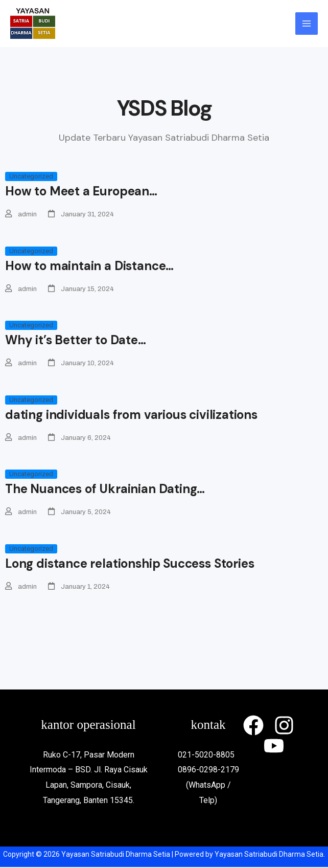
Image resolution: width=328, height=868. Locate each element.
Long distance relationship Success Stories (130, 564)
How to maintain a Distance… (89, 266)
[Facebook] (253, 726)
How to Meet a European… (81, 191)
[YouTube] (274, 747)
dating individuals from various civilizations (131, 415)
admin (27, 214)
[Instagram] (284, 726)
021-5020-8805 (208, 755)
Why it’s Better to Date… (76, 340)
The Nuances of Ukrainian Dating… (105, 489)
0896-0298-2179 (208, 771)
